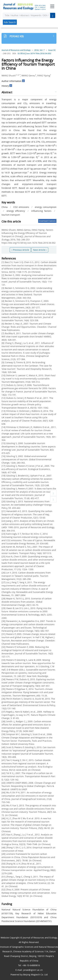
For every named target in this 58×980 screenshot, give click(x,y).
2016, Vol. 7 (40, 50)
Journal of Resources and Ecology (16, 50)
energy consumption (46, 207)
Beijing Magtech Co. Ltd (35, 975)
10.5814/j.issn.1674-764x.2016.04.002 (34, 54)
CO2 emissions (21, 207)
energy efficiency (16, 211)
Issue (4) (52, 50)
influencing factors (41, 211)
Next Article (40, 250)
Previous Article (20, 250)
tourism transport (11, 215)
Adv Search (10, 22)
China (5, 207)
